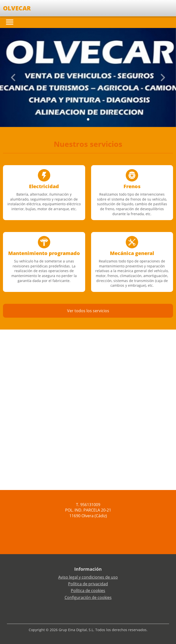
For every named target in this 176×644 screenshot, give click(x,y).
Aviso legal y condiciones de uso (88, 577)
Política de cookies (88, 591)
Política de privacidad (88, 584)
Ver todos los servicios (88, 311)
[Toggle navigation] (10, 22)
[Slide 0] (88, 119)
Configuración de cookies (88, 597)
